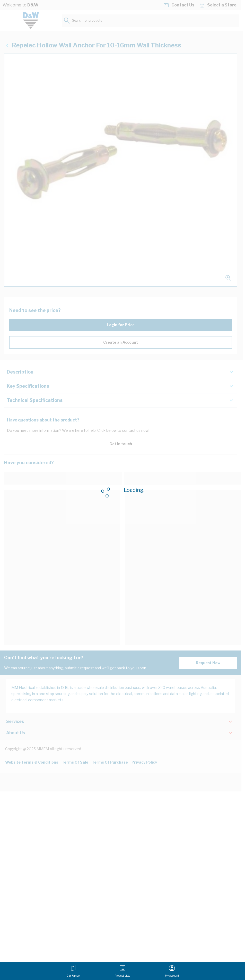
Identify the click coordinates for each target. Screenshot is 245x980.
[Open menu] (73, 971)
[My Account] (172, 971)
